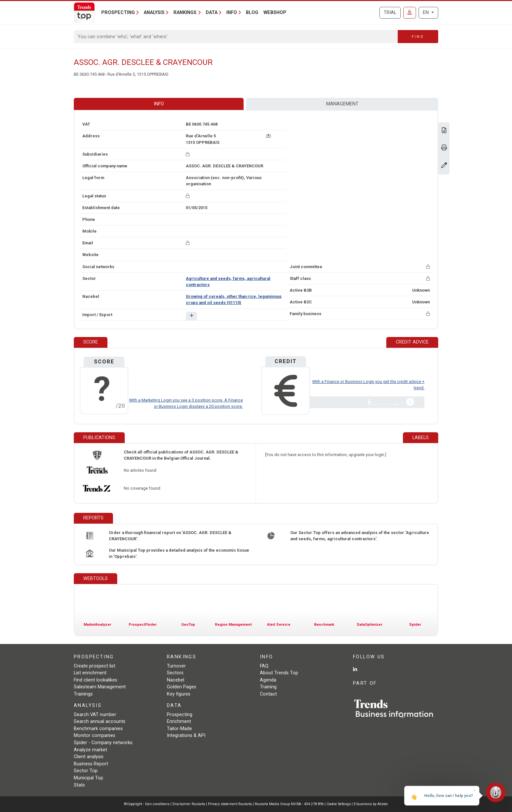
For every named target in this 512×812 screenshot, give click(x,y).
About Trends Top (279, 673)
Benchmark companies (98, 729)
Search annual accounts (100, 721)
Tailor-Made (179, 729)
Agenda (268, 680)
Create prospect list (95, 666)
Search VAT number (95, 715)
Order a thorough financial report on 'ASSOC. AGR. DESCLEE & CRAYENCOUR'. (170, 536)
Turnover (176, 666)
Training (268, 687)
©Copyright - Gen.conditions (147, 804)
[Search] (236, 37)
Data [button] (212, 13)
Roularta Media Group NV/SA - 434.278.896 (290, 804)
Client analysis (89, 757)
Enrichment (179, 721)
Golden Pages (182, 687)
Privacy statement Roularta (230, 804)
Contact (268, 694)
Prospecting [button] (118, 13)
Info (159, 104)
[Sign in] (410, 13)
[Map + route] (268, 136)
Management (342, 104)
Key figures (179, 694)
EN (426, 13)
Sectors (175, 673)
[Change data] (444, 166)
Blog (252, 13)
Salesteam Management (100, 687)
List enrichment (90, 673)
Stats (79, 785)
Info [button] (232, 13)
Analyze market (90, 750)
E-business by (371, 804)
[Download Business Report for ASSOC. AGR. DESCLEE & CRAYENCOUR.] (444, 131)
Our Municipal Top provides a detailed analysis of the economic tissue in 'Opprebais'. (179, 553)
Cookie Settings (339, 804)
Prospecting (180, 715)
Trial (390, 13)
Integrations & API (186, 735)
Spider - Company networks (103, 743)
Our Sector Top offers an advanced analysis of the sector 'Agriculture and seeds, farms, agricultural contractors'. (360, 536)
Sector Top (86, 771)
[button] (191, 316)
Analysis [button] (154, 13)
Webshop (275, 13)
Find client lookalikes (96, 680)
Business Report (91, 764)
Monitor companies (95, 735)
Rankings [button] (185, 13)
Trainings (83, 694)
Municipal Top (88, 778)
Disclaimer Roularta (189, 804)
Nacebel (176, 680)
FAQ (264, 666)
